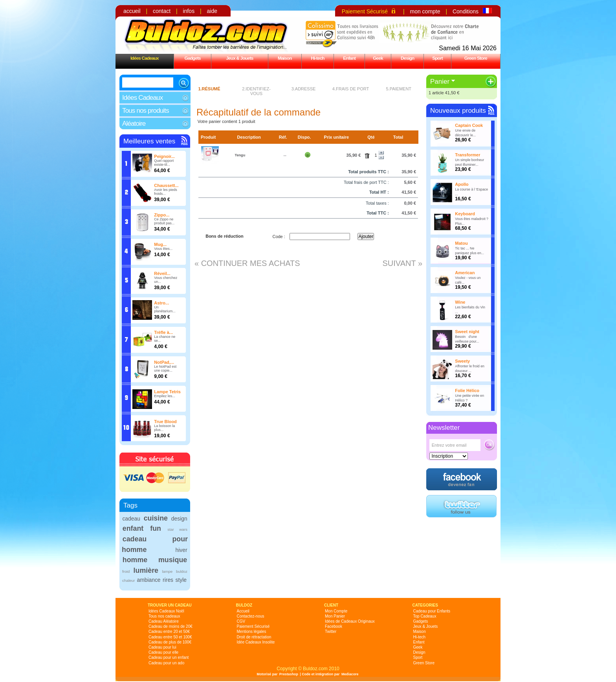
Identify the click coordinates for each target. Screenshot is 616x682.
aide (212, 11)
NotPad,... (164, 362)
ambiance (148, 580)
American (465, 273)
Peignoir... (164, 156)
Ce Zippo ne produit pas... (164, 221)
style (181, 580)
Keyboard (465, 214)
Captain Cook (469, 125)
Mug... (160, 244)
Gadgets (192, 58)
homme (135, 560)
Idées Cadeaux (145, 58)
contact (162, 11)
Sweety (462, 361)
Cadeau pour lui (162, 647)
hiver (181, 550)
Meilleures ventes (149, 141)
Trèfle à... (163, 332)
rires (168, 580)
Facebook (334, 626)
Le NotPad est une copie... (165, 368)
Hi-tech (318, 58)
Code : (279, 236)
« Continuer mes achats (247, 263)
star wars (177, 529)
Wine (460, 302)
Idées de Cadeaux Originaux (350, 621)
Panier (440, 82)
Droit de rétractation (254, 637)
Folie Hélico (467, 390)
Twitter (331, 632)
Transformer (467, 155)
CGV (241, 621)
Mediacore (350, 674)
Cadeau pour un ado (166, 663)
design (179, 519)
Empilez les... (165, 396)
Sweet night (467, 332)
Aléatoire (134, 124)
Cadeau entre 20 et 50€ (169, 632)
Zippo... (162, 215)
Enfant (349, 58)
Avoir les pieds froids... (165, 192)
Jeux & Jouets (239, 58)
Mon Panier (335, 616)
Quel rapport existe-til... (164, 163)
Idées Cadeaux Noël (166, 611)
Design (407, 58)
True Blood (165, 422)
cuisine (156, 518)
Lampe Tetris (167, 392)
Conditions (466, 11)
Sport (437, 58)
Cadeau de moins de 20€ (170, 626)
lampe (167, 571)
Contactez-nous (251, 616)
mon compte (425, 11)
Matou (461, 243)
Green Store (476, 58)
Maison (285, 58)
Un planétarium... (165, 309)
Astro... (161, 303)
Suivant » (402, 263)
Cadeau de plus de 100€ (170, 642)
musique (173, 560)
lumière (146, 570)
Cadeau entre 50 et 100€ (170, 637)
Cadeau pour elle (163, 652)
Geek (378, 58)
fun (156, 528)
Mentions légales (252, 632)
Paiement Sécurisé (365, 11)
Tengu (240, 155)
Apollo (462, 184)
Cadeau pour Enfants (432, 611)
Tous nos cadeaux (164, 616)
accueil (132, 11)
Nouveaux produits (458, 111)
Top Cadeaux (425, 616)
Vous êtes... (163, 249)
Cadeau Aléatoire (164, 621)
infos (189, 11)
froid (126, 571)
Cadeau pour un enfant (169, 657)
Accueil (243, 611)
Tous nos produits (146, 111)
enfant (133, 528)
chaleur (128, 580)
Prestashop (289, 674)
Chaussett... (166, 185)
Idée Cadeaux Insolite (256, 642)
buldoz (182, 571)
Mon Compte (336, 611)
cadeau (131, 519)
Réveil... (162, 273)
